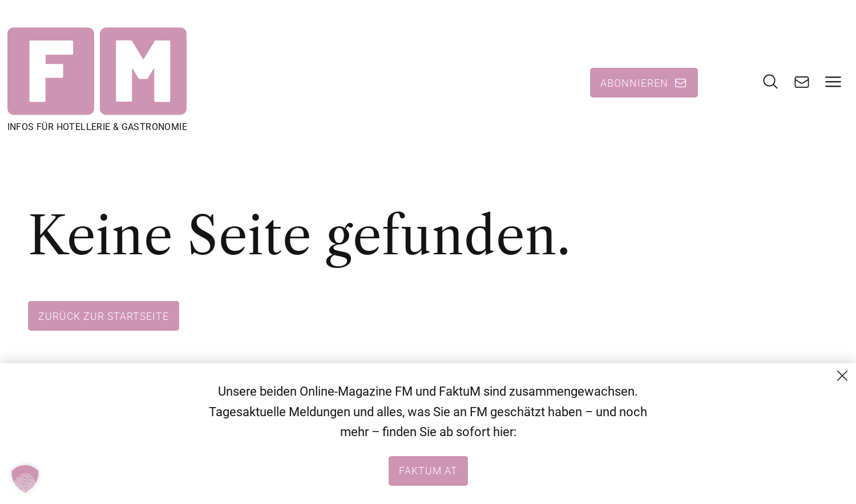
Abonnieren (634, 83)
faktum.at (428, 470)
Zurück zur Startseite (104, 316)
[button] (25, 479)
